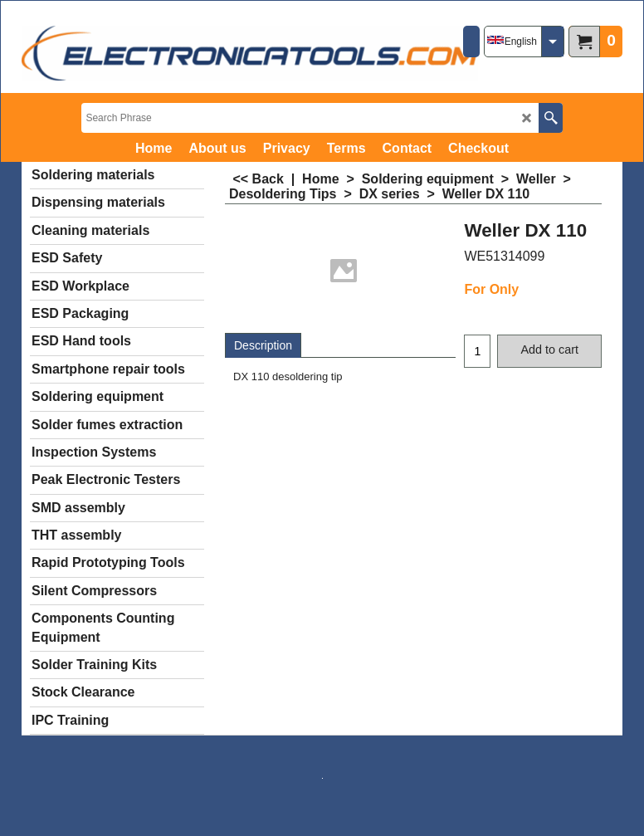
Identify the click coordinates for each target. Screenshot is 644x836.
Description (263, 345)
